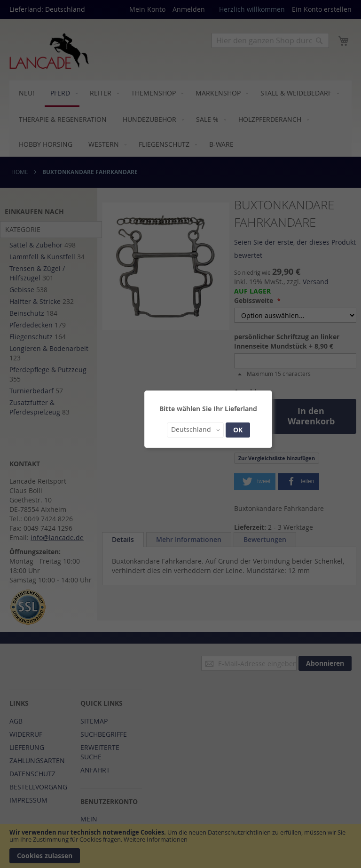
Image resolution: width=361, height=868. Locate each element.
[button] (195, 430)
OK (238, 430)
